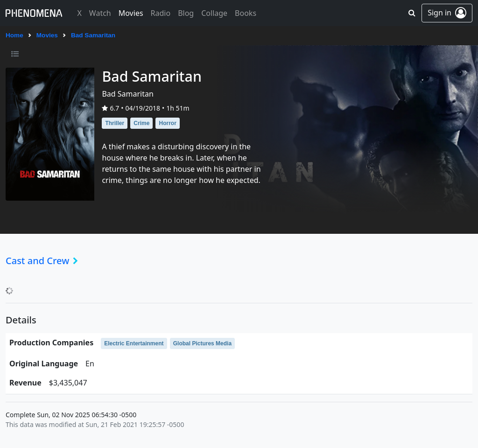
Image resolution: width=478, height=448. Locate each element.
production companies (51, 343)
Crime (141, 123)
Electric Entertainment (134, 343)
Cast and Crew (45, 261)
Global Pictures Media (202, 343)
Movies (47, 35)
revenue (25, 383)
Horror (167, 123)
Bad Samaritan (93, 35)
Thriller (115, 123)
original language (44, 364)
